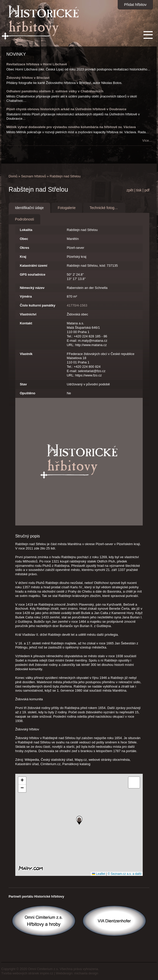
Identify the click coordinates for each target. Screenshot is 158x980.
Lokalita (26, 230)
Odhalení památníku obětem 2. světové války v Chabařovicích (55, 91)
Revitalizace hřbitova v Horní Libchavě (37, 64)
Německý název (32, 288)
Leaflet (98, 874)
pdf (147, 190)
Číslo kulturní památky (38, 305)
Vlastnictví (28, 314)
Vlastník (26, 354)
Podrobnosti (25, 219)
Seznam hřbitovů (34, 176)
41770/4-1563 (77, 305)
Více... (147, 140)
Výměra (26, 296)
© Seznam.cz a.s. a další (124, 874)
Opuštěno (28, 393)
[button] (79, 820)
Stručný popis (28, 536)
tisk (139, 190)
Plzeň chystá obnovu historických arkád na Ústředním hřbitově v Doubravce (66, 109)
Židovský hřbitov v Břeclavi (28, 78)
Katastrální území (34, 266)
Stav (23, 384)
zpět (130, 190)
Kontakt (26, 323)
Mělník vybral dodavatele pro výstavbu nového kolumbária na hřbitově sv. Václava (71, 127)
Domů (13, 176)
